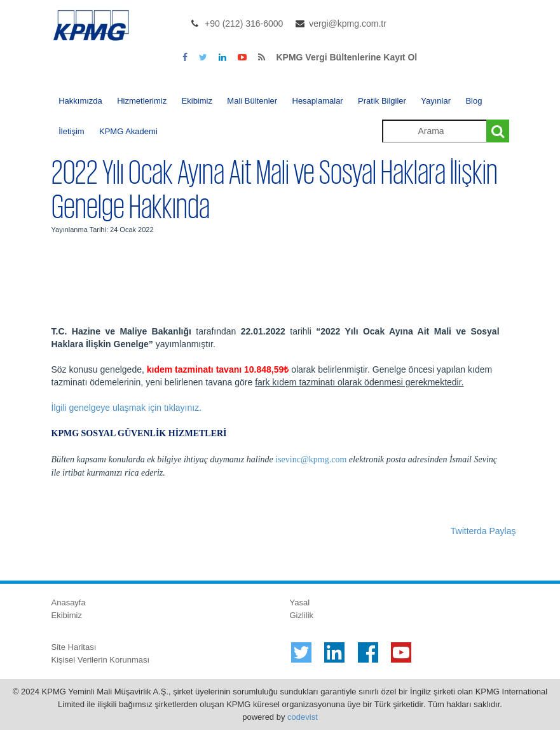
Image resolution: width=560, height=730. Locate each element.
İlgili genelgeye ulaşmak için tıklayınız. (127, 408)
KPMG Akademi (128, 131)
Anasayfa (69, 603)
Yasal (300, 603)
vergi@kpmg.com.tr (348, 24)
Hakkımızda (80, 101)
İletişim (71, 131)
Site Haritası (74, 647)
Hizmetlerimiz (142, 101)
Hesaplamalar (318, 101)
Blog (474, 101)
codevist (303, 717)
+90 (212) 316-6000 (244, 24)
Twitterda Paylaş (483, 531)
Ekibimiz (197, 101)
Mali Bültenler (252, 101)
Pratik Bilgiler (382, 101)
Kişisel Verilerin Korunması (101, 660)
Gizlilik (302, 615)
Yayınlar (436, 101)
